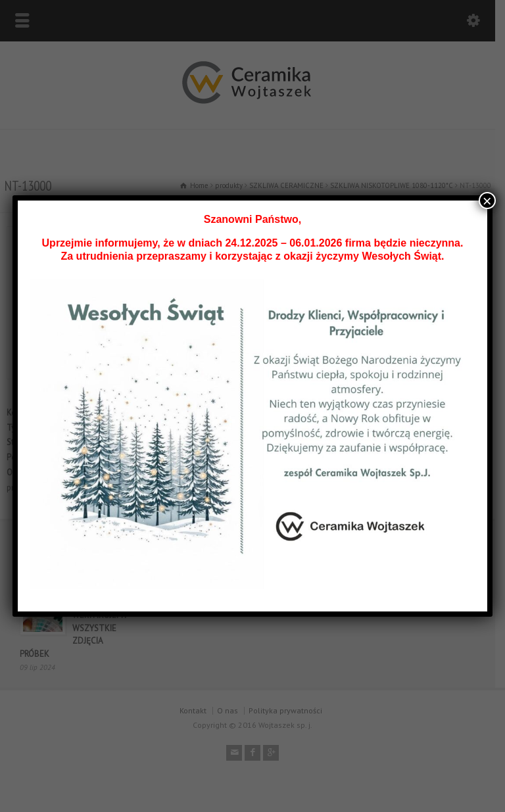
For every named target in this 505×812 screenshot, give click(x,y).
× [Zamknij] (487, 201)
